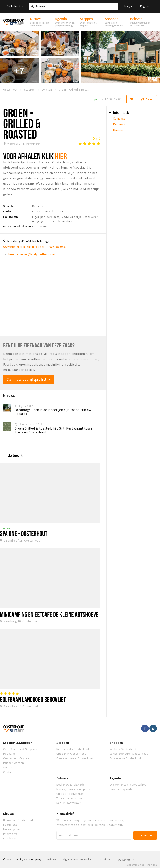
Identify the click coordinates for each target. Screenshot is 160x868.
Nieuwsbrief (65, 814)
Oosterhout (15, 6)
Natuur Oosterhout (69, 803)
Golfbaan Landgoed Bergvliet (33, 699)
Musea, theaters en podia (74, 789)
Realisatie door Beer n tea (141, 865)
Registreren (147, 6)
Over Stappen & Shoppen (20, 749)
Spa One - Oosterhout (24, 533)
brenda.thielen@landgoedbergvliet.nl (33, 254)
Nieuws (8, 814)
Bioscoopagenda (121, 789)
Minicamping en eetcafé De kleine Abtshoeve (49, 614)
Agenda (115, 778)
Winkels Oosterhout (123, 749)
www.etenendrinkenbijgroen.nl (24, 247)
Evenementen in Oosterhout (129, 785)
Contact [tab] (119, 118)
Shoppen (116, 743)
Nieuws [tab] (118, 130)
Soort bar (9, 206)
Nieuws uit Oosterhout (18, 820)
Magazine (9, 754)
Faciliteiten (11, 217)
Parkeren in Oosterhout (126, 758)
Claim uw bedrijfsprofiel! (28, 379)
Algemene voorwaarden (77, 860)
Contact (8, 772)
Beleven (62, 778)
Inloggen (127, 6)
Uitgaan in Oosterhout (71, 754)
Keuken (8, 211)
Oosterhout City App (17, 758)
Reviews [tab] (119, 124)
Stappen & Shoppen (18, 743)
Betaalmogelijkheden (17, 226)
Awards (8, 767)
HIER (61, 156)
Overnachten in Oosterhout (75, 758)
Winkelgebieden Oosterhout (129, 754)
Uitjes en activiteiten (70, 794)
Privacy (52, 860)
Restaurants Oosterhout (73, 749)
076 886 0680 (58, 247)
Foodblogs (10, 825)
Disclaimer (104, 860)
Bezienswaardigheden (71, 785)
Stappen (63, 743)
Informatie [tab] (121, 112)
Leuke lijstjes (12, 829)
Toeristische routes (70, 798)
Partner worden (14, 763)
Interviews (10, 834)
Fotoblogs (10, 838)
